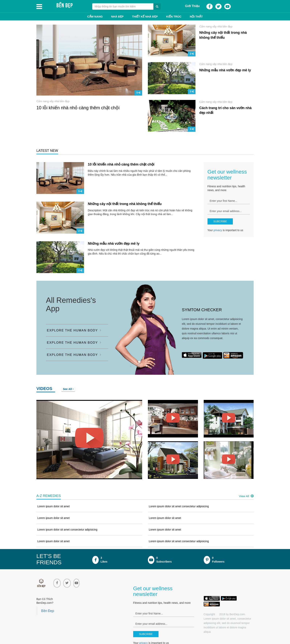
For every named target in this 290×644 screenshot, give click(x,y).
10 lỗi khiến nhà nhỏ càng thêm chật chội (78, 108)
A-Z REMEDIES (49, 496)
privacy (218, 230)
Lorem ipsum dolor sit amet (53, 506)
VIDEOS (44, 388)
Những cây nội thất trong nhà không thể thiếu (125, 204)
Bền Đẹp (48, 611)
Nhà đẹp (117, 16)
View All (246, 496)
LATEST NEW (47, 151)
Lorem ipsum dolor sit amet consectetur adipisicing (67, 530)
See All (68, 389)
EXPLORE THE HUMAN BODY (74, 330)
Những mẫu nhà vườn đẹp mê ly (225, 70)
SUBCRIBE (220, 221)
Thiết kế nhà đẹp (145, 16)
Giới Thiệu (192, 6)
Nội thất (196, 16)
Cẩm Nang (95, 16)
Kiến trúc (174, 16)
